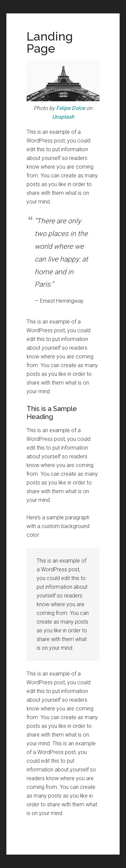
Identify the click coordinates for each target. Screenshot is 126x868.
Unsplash (63, 117)
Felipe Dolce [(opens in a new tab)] (71, 108)
